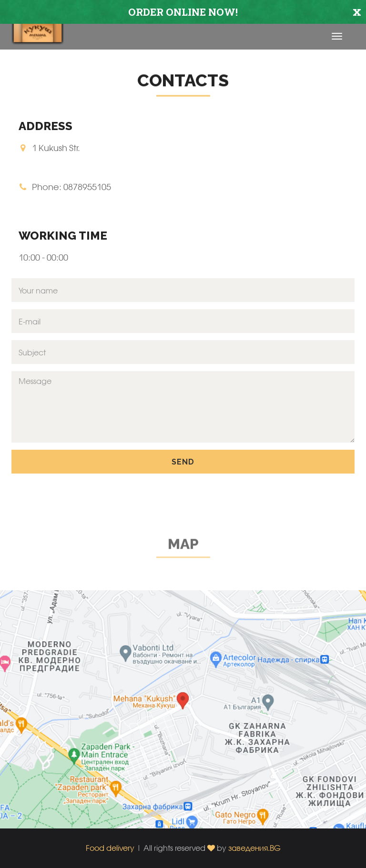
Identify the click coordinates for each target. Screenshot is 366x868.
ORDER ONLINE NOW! (183, 12)
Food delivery (110, 848)
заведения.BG (254, 848)
